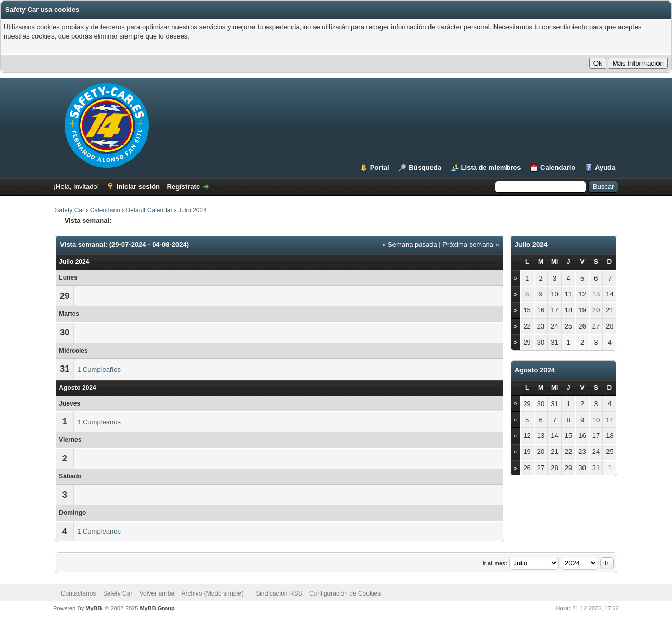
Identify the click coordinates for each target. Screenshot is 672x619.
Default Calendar (149, 210)
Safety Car (69, 210)
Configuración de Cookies (345, 593)
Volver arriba (157, 593)
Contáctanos (78, 593)
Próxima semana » (471, 244)
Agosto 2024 (535, 370)
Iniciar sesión (138, 187)
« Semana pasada (410, 244)
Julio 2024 (192, 210)
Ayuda (605, 167)
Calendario (558, 167)
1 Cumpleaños (99, 369)
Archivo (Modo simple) (212, 593)
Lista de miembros (491, 167)
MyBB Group (157, 608)
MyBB (93, 608)
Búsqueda (425, 167)
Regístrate (184, 187)
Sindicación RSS (279, 593)
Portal (380, 167)
